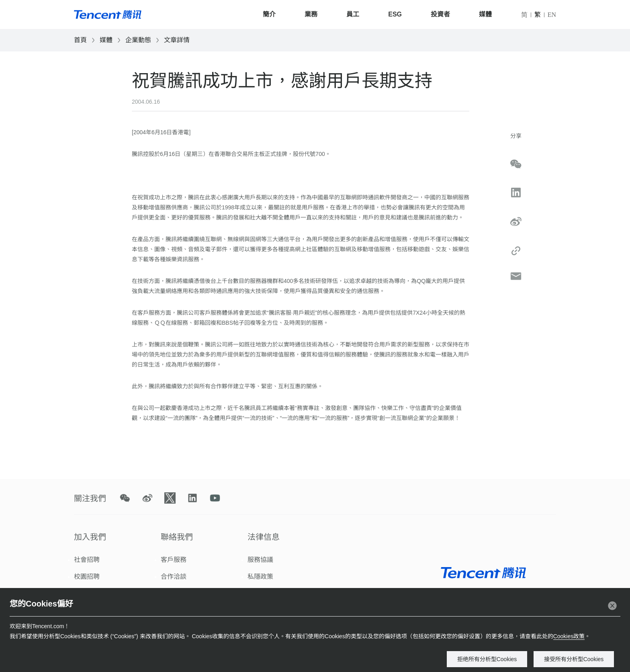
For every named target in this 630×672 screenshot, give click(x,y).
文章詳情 (177, 40)
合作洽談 (174, 577)
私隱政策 (260, 577)
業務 (311, 14)
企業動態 (138, 40)
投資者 (440, 14)
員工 (353, 14)
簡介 (269, 14)
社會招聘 (87, 560)
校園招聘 (87, 577)
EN (552, 15)
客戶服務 (174, 560)
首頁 (80, 40)
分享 (516, 136)
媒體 (485, 14)
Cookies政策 (569, 636)
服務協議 (260, 560)
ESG (395, 14)
